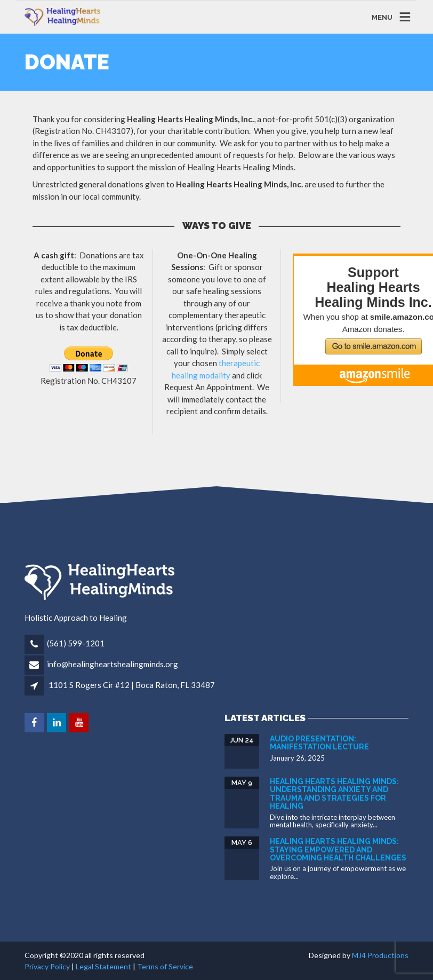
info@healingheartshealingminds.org (113, 664)
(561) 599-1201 (76, 643)
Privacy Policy (47, 966)
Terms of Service (165, 966)
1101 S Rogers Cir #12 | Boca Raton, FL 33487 (132, 685)
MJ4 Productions (380, 955)
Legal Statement (103, 966)
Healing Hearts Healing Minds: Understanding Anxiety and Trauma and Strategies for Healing (334, 794)
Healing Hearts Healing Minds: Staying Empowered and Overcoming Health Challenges (338, 849)
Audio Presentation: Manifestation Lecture (319, 743)
